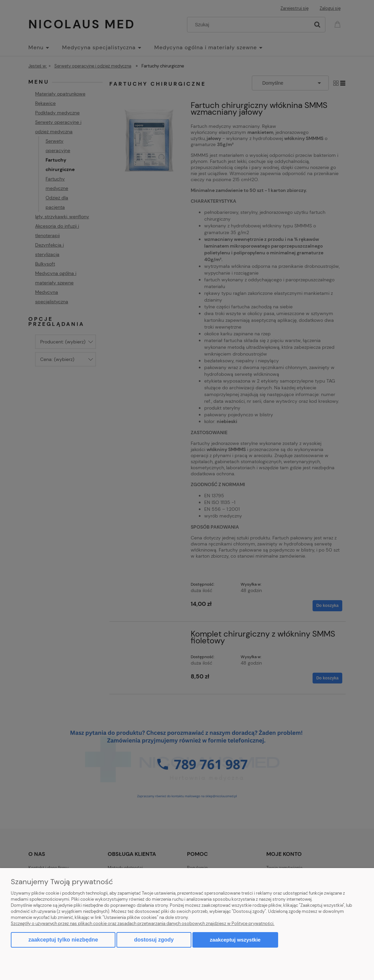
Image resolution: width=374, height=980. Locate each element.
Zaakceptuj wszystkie (235, 940)
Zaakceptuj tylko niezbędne (63, 940)
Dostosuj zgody (154, 940)
